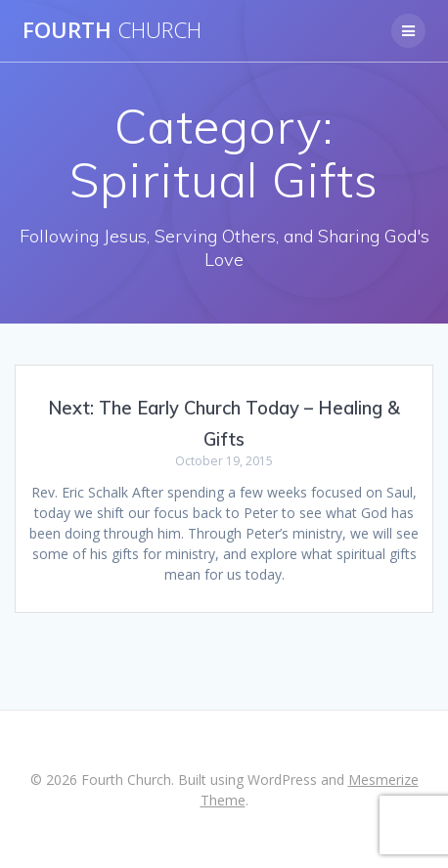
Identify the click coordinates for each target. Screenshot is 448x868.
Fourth (112, 30)
